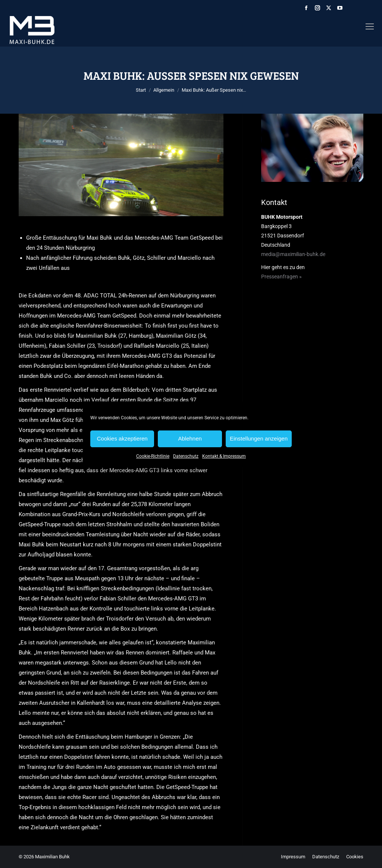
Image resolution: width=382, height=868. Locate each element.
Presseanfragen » (281, 277)
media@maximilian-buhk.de (293, 254)
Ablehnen (190, 438)
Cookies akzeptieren (122, 438)
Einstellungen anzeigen (259, 438)
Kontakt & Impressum (224, 456)
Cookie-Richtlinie (153, 456)
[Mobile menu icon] (370, 26)
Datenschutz (186, 456)
